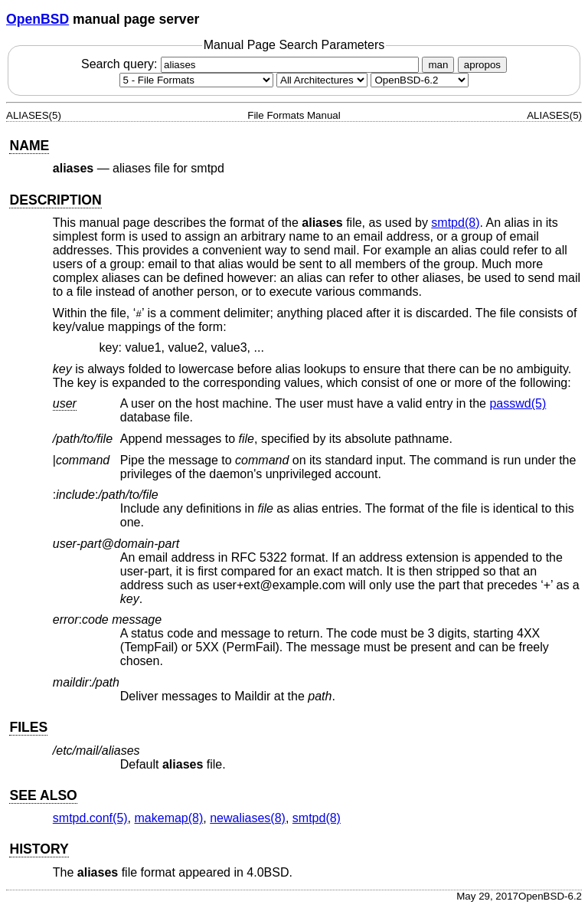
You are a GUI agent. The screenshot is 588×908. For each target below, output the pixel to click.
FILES (28, 727)
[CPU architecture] (322, 80)
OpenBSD (38, 19)
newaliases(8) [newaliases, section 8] (248, 818)
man (438, 65)
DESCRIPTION (55, 200)
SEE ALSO (43, 795)
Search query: (252, 64)
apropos (482, 65)
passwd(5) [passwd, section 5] (518, 403)
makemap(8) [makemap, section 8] (169, 818)
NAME (29, 146)
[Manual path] (420, 80)
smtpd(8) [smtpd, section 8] (455, 223)
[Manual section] (196, 80)
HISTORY (39, 849)
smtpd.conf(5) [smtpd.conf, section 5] (90, 818)
